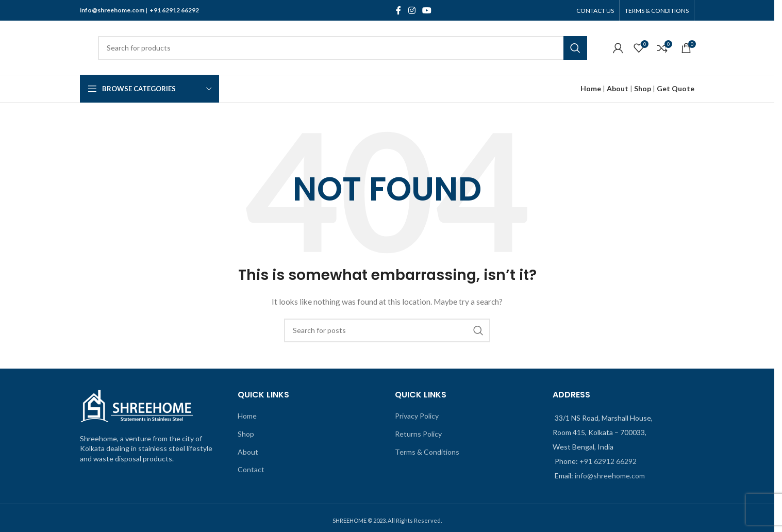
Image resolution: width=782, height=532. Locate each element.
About (618, 88)
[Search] (343, 48)
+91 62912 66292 (174, 10)
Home (247, 416)
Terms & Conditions (427, 452)
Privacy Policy (417, 416)
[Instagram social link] (412, 10)
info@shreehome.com (112, 10)
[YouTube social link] (427, 10)
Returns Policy (418, 434)
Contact (251, 469)
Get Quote (676, 88)
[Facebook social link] (398, 10)
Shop (643, 88)
